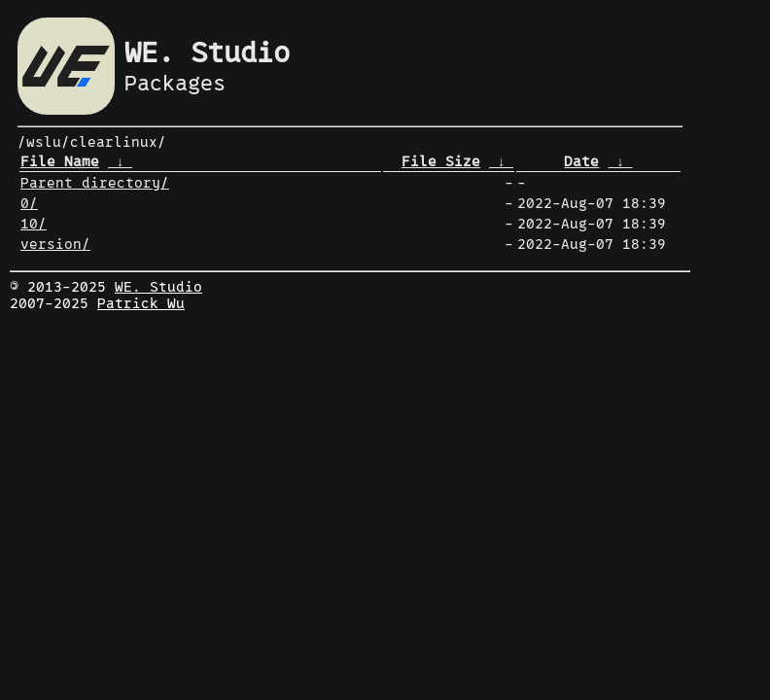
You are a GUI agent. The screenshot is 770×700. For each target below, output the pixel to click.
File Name (60, 162)
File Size (441, 162)
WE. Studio (158, 287)
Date (581, 162)
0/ (29, 204)
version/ (55, 245)
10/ (34, 224)
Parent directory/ (95, 183)
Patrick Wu (141, 304)
